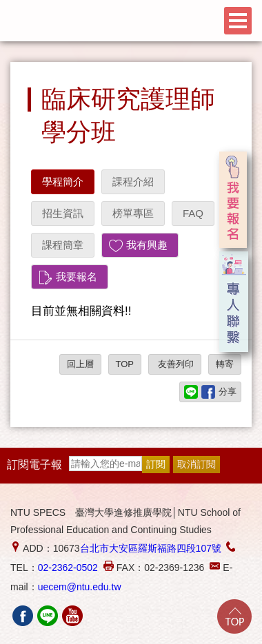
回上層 (80, 364)
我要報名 (77, 277)
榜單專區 (133, 213)
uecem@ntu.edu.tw (80, 587)
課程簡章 (63, 245)
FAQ (193, 213)
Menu (238, 21)
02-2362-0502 (68, 568)
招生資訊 (63, 213)
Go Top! (234, 616)
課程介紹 (133, 181)
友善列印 (175, 364)
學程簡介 (63, 181)
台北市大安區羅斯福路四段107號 (151, 548)
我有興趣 (147, 245)
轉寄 (225, 364)
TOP (125, 364)
